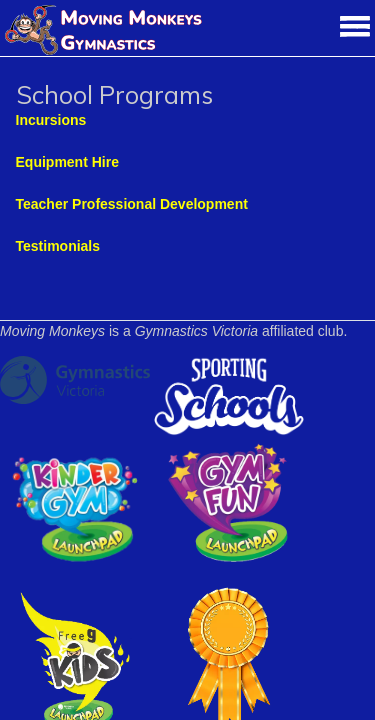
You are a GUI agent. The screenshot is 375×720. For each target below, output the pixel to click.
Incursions (51, 120)
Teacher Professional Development (132, 204)
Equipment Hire (67, 162)
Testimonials (58, 246)
